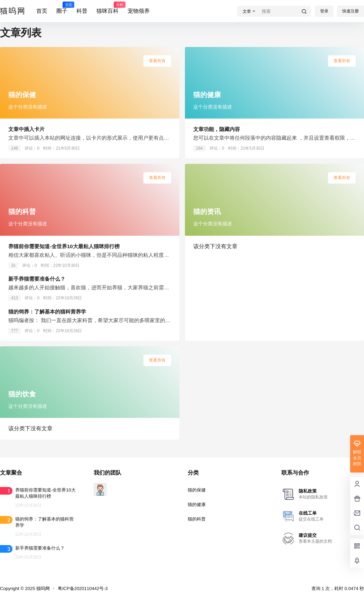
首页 (42, 11)
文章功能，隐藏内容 (217, 129)
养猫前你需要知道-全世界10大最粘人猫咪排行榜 (64, 246)
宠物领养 (139, 11)
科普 (82, 11)
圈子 (62, 8)
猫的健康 (197, 504)
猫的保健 (197, 490)
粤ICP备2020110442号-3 (83, 588)
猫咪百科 (108, 8)
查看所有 (157, 61)
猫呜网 (42, 588)
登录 (324, 11)
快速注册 (351, 11)
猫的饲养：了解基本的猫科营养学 (47, 312)
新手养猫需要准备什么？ (37, 279)
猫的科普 (197, 519)
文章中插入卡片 (26, 129)
